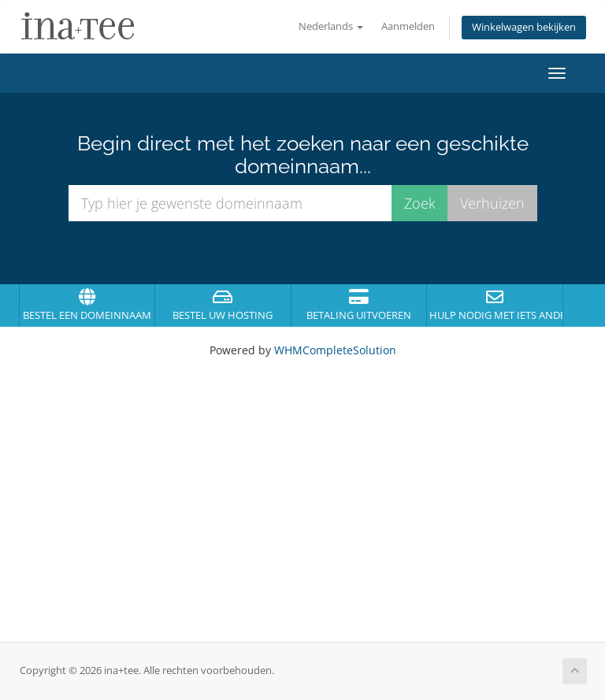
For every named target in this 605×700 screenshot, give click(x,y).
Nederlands (331, 26)
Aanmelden (408, 26)
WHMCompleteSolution (335, 350)
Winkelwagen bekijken (524, 27)
